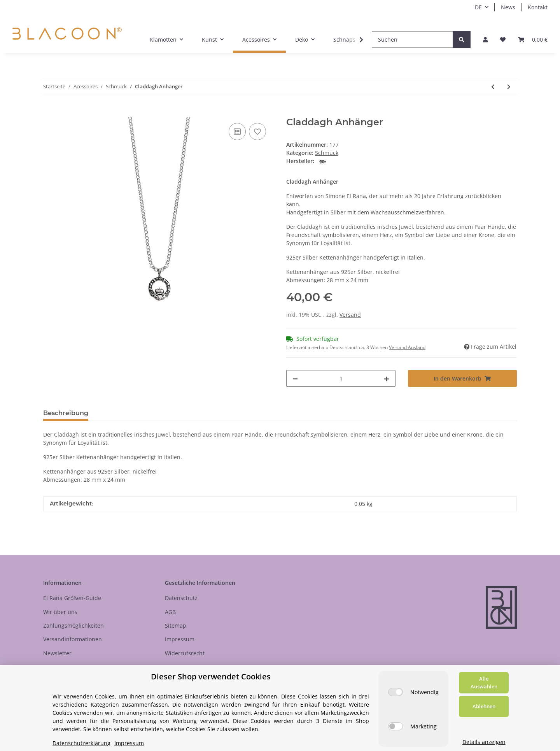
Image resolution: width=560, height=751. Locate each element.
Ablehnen (484, 706)
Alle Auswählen (484, 683)
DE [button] (478, 7)
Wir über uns (60, 612)
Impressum (180, 639)
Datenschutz (181, 598)
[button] (485, 39)
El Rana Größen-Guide (72, 598)
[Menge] (341, 378)
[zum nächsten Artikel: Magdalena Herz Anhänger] (509, 87)
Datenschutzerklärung (81, 743)
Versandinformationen (73, 639)
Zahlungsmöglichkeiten (73, 626)
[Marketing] (395, 726)
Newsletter (57, 653)
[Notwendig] (395, 692)
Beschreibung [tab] (66, 413)
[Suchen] (412, 39)
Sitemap (176, 626)
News (508, 7)
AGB (170, 612)
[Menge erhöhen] (387, 378)
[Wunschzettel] (503, 39)
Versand (350, 315)
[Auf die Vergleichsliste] (237, 132)
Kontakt (538, 7)
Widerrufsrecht (185, 653)
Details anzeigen (484, 742)
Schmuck (327, 153)
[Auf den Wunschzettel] (257, 132)
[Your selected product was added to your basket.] (533, 39)
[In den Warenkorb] (49, 112)
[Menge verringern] (295, 378)
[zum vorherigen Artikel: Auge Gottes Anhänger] (493, 87)
